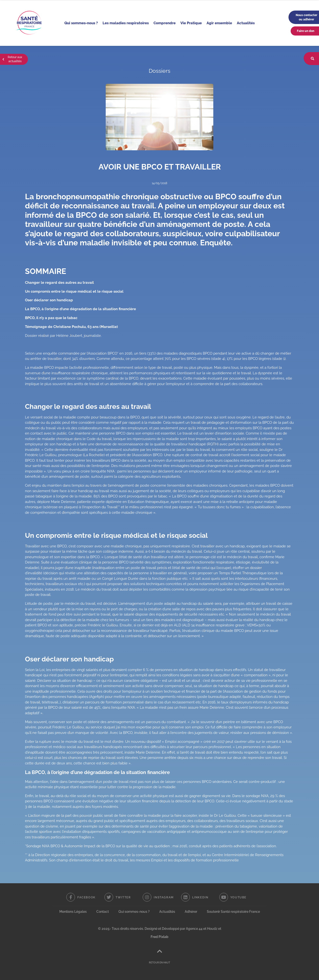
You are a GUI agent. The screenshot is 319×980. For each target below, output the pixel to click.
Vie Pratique (191, 23)
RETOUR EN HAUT (159, 963)
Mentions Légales (73, 912)
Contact (103, 912)
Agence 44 (194, 929)
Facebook (86, 897)
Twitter (123, 897)
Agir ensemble (219, 23)
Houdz (212, 929)
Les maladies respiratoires (126, 23)
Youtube (238, 897)
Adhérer (191, 912)
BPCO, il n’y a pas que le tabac (51, 318)
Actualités (246, 23)
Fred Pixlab (159, 937)
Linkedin (200, 897)
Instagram (164, 897)
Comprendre (165, 23)
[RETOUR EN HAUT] (159, 951)
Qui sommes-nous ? (81, 23)
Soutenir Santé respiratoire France (233, 912)
